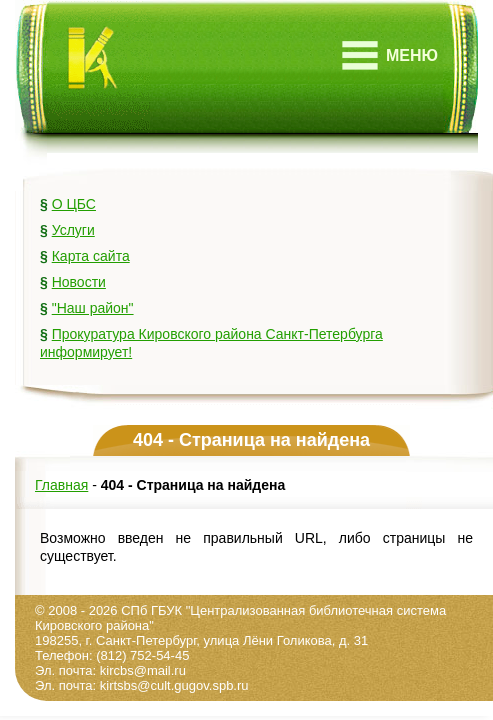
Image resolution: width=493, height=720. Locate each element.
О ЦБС (74, 204)
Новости (79, 282)
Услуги (73, 230)
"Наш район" (93, 308)
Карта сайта (91, 256)
